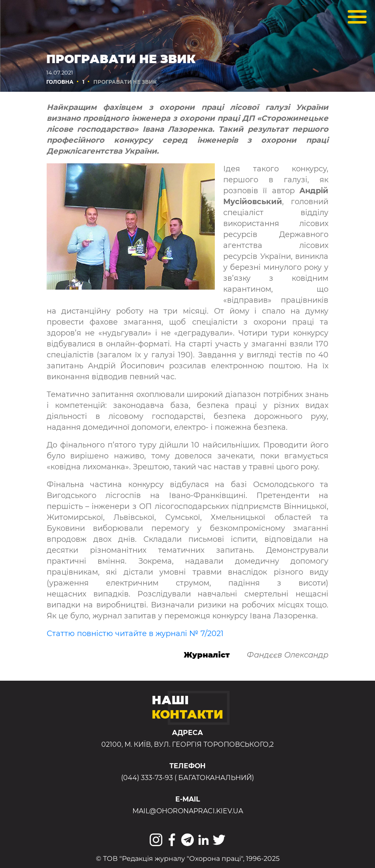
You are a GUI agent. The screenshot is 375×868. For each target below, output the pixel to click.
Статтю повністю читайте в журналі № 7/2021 (135, 634)
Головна (60, 82)
